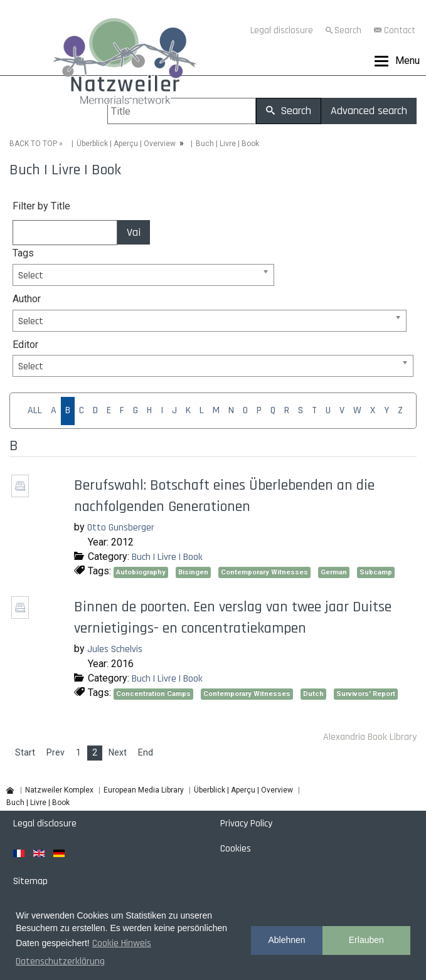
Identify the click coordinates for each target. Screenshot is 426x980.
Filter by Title (41, 206)
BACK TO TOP (33, 144)
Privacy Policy (246, 824)
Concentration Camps (153, 694)
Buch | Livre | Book (167, 557)
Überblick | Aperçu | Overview (126, 144)
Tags (23, 253)
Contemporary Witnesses (264, 572)
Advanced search (369, 111)
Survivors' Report (366, 694)
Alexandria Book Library (370, 737)
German (334, 572)
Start (25, 752)
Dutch (313, 694)
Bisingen (193, 572)
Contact (400, 30)
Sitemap (30, 881)
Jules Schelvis (115, 649)
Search (348, 30)
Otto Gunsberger (121, 528)
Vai (134, 232)
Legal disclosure (282, 30)
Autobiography (141, 572)
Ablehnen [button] (286, 940)
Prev (56, 752)
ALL (35, 410)
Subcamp (376, 572)
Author (27, 299)
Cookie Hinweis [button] (122, 943)
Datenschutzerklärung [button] (60, 962)
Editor (25, 345)
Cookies (236, 849)
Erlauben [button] (366, 940)
